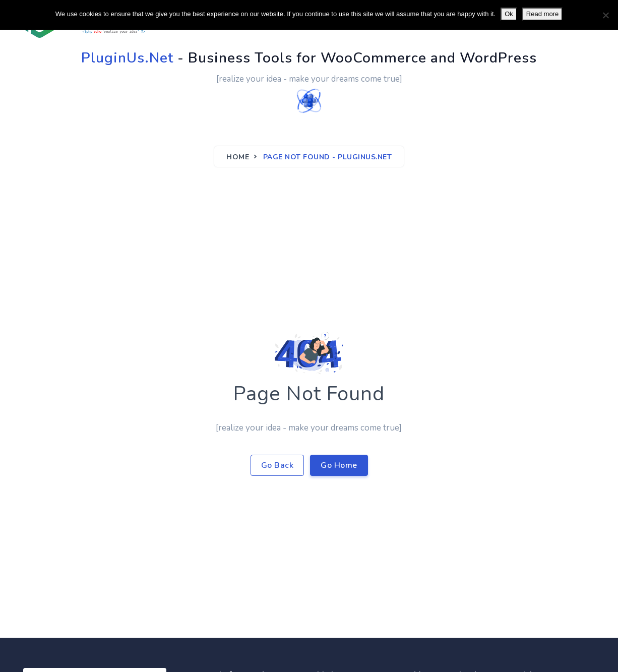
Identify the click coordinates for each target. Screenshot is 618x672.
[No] (605, 15)
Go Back (277, 465)
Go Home (339, 465)
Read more (542, 14)
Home (238, 157)
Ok (509, 14)
